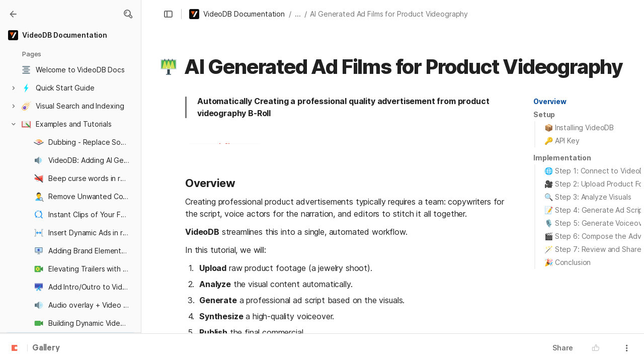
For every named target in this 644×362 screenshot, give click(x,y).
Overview (550, 101)
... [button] (298, 14)
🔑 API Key (562, 141)
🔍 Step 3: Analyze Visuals (588, 197)
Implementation (562, 158)
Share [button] (563, 348)
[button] (128, 14)
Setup (544, 114)
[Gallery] (13, 14)
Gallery (46, 348)
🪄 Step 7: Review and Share (593, 249)
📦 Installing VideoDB (579, 127)
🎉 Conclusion (568, 262)
